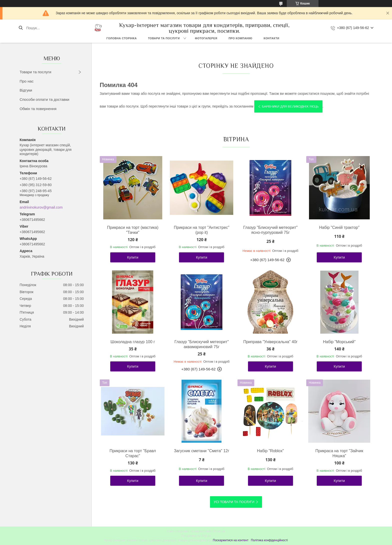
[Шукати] (21, 28)
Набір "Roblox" (270, 451)
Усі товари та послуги (234, 502)
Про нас (26, 81)
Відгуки (26, 90)
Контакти (271, 38)
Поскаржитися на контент (230, 540)
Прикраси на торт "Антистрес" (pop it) (201, 230)
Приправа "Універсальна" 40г (270, 342)
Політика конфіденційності (269, 540)
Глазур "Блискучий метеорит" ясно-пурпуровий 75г (270, 230)
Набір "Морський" (339, 342)
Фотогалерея (206, 38)
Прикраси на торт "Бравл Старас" (133, 453)
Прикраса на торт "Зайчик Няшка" (339, 453)
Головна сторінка (122, 38)
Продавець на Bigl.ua (196, 536)
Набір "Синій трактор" (339, 227)
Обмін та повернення (38, 109)
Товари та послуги (164, 38)
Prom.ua (219, 531)
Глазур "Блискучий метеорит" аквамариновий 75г (202, 344)
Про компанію (240, 38)
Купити (133, 257)
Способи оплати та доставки (44, 99)
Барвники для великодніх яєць (290, 106)
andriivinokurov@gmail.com (41, 207)
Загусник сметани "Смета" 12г (202, 451)
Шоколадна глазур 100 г (133, 342)
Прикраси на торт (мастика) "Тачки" (133, 230)
